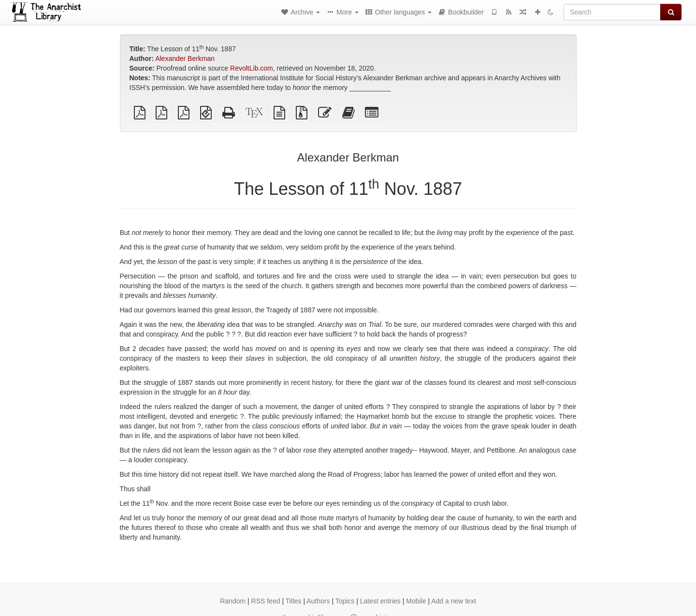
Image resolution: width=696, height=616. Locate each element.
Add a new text (454, 601)
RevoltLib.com (252, 68)
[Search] (612, 12)
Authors (318, 601)
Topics (345, 601)
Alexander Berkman (185, 59)
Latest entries (380, 601)
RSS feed (266, 601)
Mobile (416, 601)
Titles (294, 601)
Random (233, 601)
